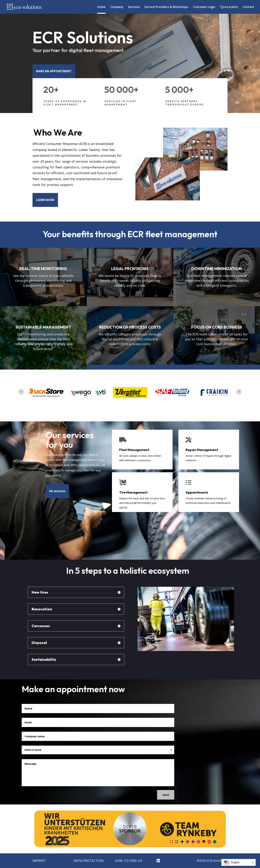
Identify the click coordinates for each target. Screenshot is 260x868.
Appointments (197, 492)
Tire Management (133, 492)
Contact (249, 7)
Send (166, 795)
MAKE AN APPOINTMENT (54, 71)
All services (57, 491)
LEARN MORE (45, 200)
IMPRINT (39, 861)
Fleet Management (134, 450)
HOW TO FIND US (128, 861)
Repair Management (202, 450)
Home (101, 7)
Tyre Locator (229, 7)
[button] (239, 862)
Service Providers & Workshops (166, 7)
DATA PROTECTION (89, 861)
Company (117, 7)
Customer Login (204, 7)
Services (134, 7)
